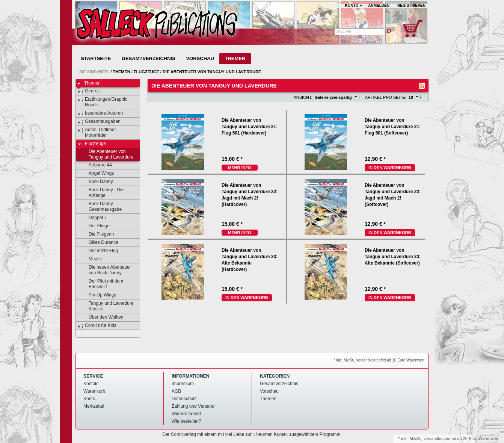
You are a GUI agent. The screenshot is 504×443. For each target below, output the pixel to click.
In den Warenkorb (390, 168)
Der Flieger (96, 226)
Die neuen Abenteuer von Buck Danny (106, 270)
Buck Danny (97, 182)
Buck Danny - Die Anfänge (103, 193)
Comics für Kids (97, 326)
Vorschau (200, 58)
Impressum (183, 384)
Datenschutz (184, 399)
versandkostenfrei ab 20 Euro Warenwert (461, 438)
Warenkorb (94, 391)
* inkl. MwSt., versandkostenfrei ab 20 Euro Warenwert (379, 360)
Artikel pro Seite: (386, 97)
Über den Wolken (103, 318)
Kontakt (91, 384)
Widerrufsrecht (186, 414)
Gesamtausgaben (99, 122)
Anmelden (379, 5)
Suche (344, 32)
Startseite (96, 58)
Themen (235, 58)
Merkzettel (94, 406)
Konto (89, 399)
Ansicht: (303, 97)
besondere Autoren (100, 113)
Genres (89, 91)
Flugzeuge (146, 72)
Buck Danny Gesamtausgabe (102, 206)
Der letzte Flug (100, 251)
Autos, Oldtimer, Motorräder (97, 132)
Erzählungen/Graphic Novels (103, 102)
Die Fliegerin (98, 234)
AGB (176, 391)
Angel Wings (98, 174)
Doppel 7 (94, 218)
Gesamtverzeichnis (149, 58)
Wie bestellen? (186, 421)
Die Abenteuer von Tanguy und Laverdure (212, 72)
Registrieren (411, 5)
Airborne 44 (97, 165)
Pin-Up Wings (99, 295)
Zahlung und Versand (193, 406)
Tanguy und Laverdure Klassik (107, 306)
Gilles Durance (100, 243)
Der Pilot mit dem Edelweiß (102, 284)
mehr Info (240, 168)
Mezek (92, 259)
